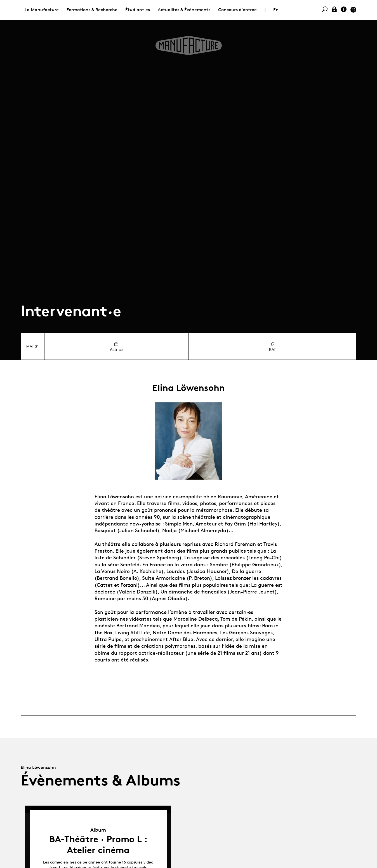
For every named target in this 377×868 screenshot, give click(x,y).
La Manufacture (42, 10)
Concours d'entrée (237, 10)
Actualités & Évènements (184, 10)
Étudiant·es (138, 10)
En (276, 10)
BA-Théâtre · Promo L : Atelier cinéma (98, 844)
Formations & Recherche (92, 10)
